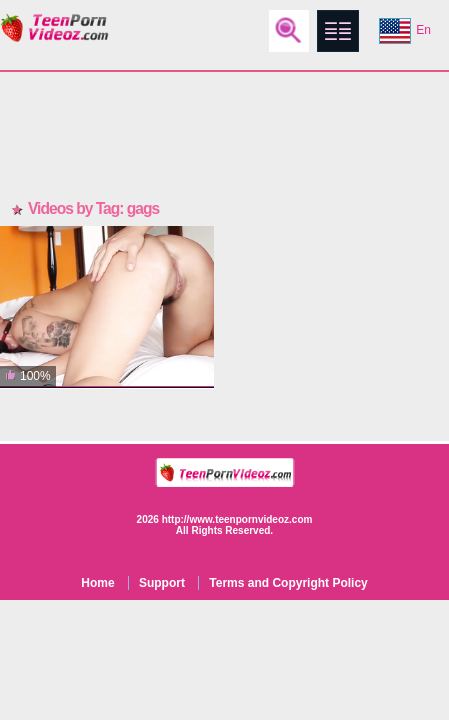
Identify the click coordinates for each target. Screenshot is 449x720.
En (405, 31)
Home (97, 583)
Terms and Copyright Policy (288, 583)
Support (162, 583)
